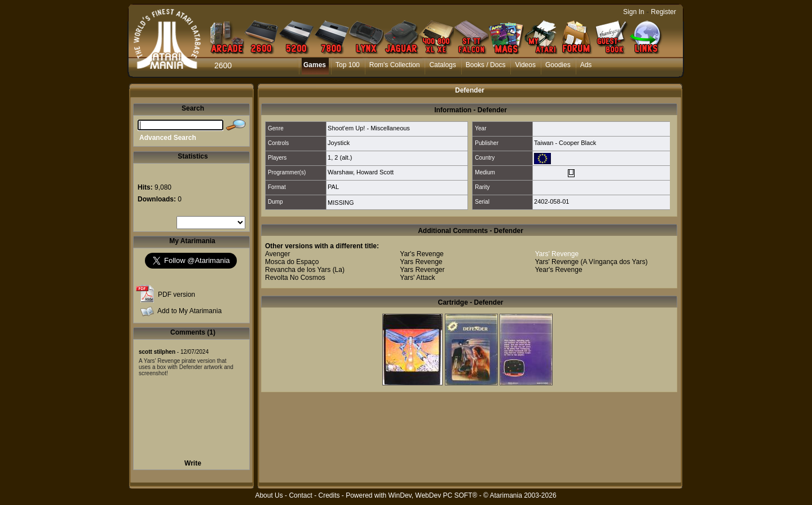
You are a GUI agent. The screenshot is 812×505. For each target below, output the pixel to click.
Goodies (558, 65)
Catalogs (442, 65)
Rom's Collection (395, 65)
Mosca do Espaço (292, 262)
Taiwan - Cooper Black (565, 143)
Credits (329, 495)
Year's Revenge (559, 270)
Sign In (634, 12)
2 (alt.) (343, 157)
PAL (333, 187)
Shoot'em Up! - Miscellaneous (369, 128)
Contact (300, 495)
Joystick (339, 143)
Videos (525, 65)
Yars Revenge (421, 262)
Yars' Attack (417, 278)
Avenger (277, 254)
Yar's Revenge (422, 254)
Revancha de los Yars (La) (305, 270)
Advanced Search (168, 138)
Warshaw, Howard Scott (361, 172)
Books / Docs (486, 65)
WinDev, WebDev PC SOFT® (433, 495)
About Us (269, 495)
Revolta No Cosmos (295, 278)
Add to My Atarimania (189, 311)
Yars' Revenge (557, 254)
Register (663, 12)
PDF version (176, 295)
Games (315, 65)
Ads (586, 65)
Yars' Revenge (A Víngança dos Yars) (592, 262)
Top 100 (348, 65)
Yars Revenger (422, 270)
